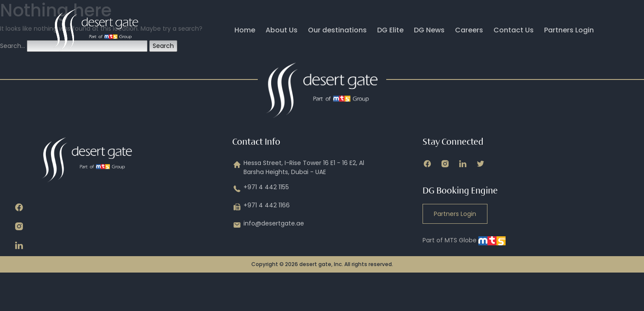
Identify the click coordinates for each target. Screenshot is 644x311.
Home (245, 30)
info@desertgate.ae (268, 225)
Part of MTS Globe (464, 240)
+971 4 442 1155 (261, 189)
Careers (469, 30)
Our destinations (337, 30)
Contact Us (514, 30)
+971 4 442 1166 (261, 207)
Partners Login (569, 30)
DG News (429, 30)
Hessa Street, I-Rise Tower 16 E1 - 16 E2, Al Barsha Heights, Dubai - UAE (298, 168)
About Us (282, 30)
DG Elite (390, 30)
